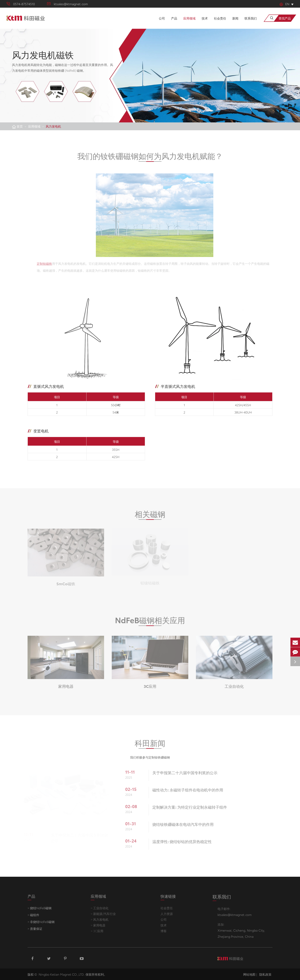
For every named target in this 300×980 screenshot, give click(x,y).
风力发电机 (53, 126)
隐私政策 (265, 974)
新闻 (235, 22)
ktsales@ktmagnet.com (67, 4)
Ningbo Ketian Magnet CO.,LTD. (62, 974)
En (284, 4)
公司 (162, 22)
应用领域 (189, 22)
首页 (20, 126)
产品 (174, 22)
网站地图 (249, 974)
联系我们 (251, 22)
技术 (205, 22)
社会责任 (220, 22)
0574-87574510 (21, 4)
